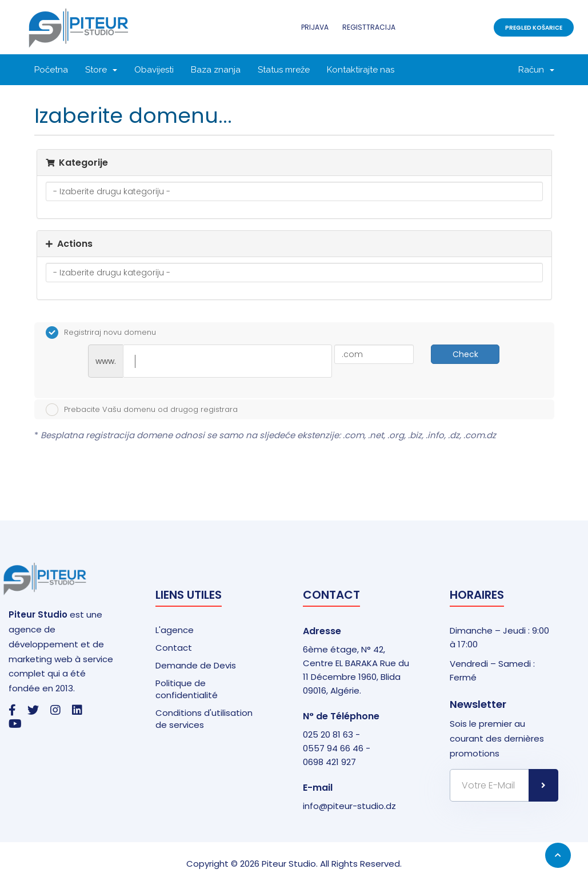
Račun (536, 70)
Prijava (315, 27)
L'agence (175, 630)
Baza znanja (216, 70)
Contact (174, 648)
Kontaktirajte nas (361, 70)
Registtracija (369, 27)
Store (101, 70)
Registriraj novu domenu (101, 333)
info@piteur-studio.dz (349, 806)
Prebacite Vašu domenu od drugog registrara (142, 410)
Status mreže (284, 70)
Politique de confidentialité (187, 689)
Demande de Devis (196, 665)
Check (465, 354)
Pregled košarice (534, 28)
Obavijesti (154, 70)
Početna (51, 70)
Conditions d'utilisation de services (204, 719)
